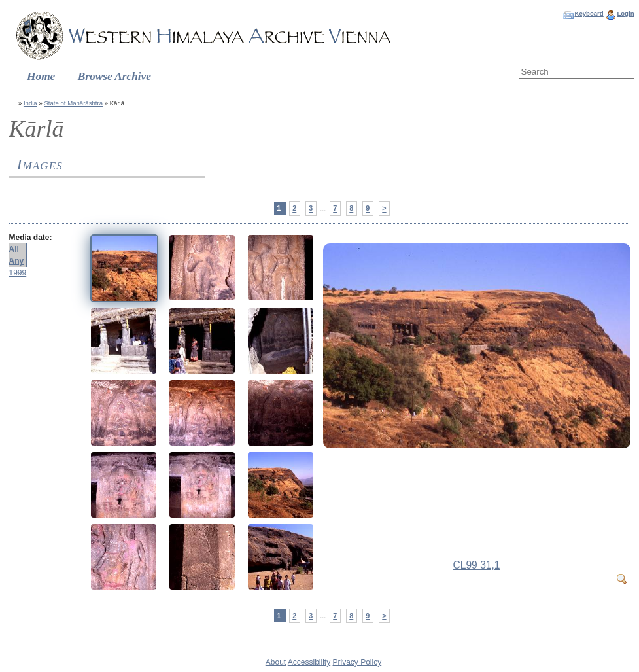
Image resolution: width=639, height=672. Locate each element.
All (14, 249)
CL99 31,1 (477, 565)
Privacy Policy (357, 662)
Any (17, 261)
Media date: (31, 238)
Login (625, 13)
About (276, 662)
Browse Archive (114, 76)
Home (41, 76)
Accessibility (309, 662)
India (30, 103)
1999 (18, 273)
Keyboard (589, 13)
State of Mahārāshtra (73, 103)
